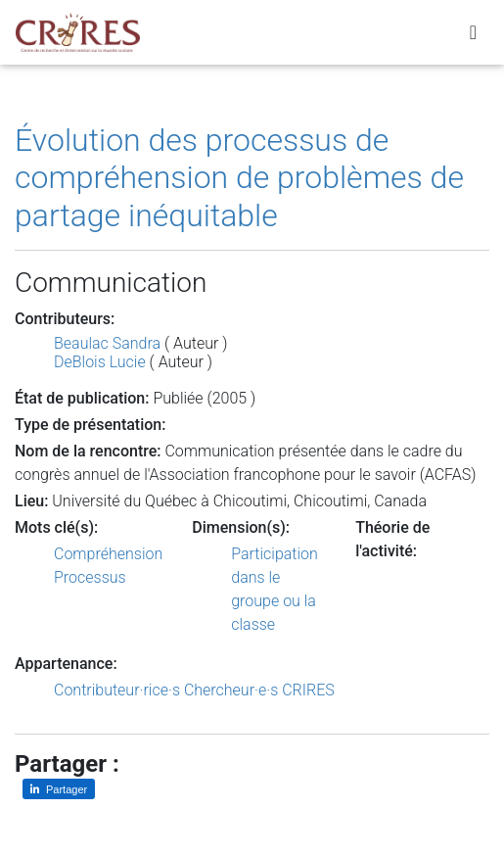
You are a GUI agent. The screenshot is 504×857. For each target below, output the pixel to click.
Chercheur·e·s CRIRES (259, 690)
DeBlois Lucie (100, 362)
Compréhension (108, 554)
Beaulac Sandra (107, 343)
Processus (90, 577)
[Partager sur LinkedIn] (59, 789)
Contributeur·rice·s (117, 690)
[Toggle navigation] (473, 32)
